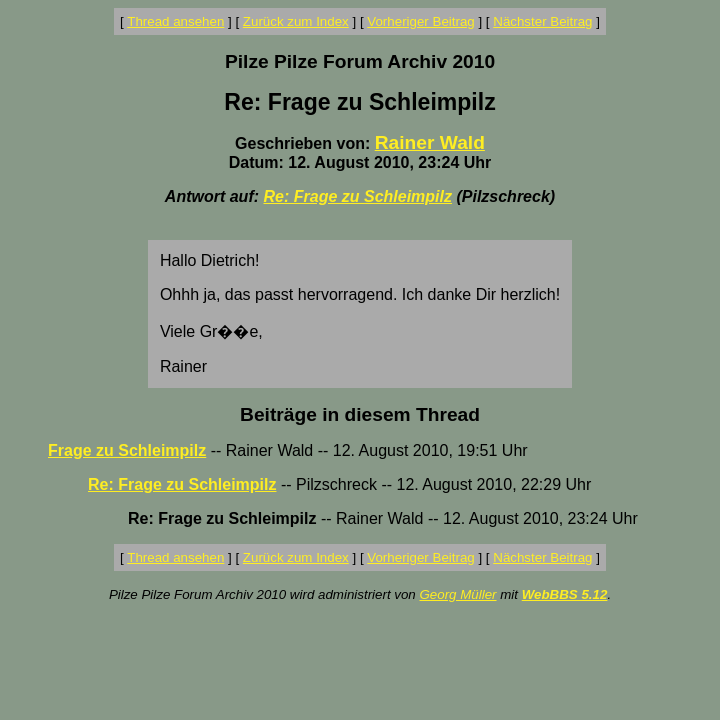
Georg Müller (457, 594)
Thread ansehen (175, 21)
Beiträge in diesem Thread (360, 414)
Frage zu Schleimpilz (127, 450)
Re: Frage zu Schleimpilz (358, 196)
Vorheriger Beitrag (420, 21)
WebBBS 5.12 (565, 594)
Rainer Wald (430, 142)
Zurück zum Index (296, 21)
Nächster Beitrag (542, 21)
